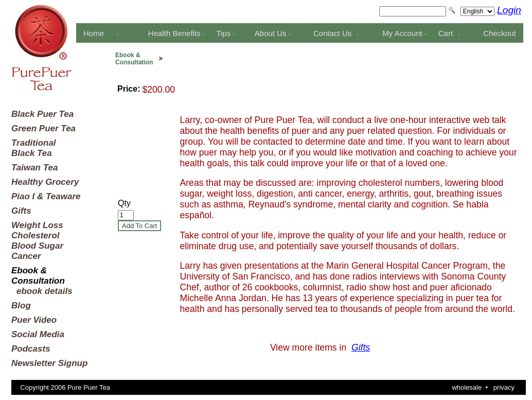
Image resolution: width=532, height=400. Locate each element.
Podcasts (31, 349)
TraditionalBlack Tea (34, 148)
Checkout (499, 33)
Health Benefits (174, 33)
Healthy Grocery (45, 182)
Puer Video (34, 320)
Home (94, 33)
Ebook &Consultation (134, 59)
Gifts (21, 211)
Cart (446, 33)
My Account (402, 33)
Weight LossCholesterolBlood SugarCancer (37, 241)
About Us (271, 33)
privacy (504, 387)
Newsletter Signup (49, 363)
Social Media (38, 334)
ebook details (45, 291)
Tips (223, 33)
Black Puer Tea (42, 114)
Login (509, 10)
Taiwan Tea (34, 168)
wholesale (467, 387)
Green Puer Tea (43, 128)
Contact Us (332, 33)
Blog (21, 306)
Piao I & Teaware (46, 196)
